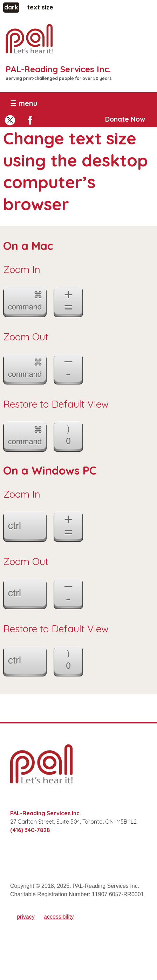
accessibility (59, 917)
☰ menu (24, 103)
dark (12, 7)
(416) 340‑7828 (30, 830)
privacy (26, 917)
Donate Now (125, 119)
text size (40, 7)
